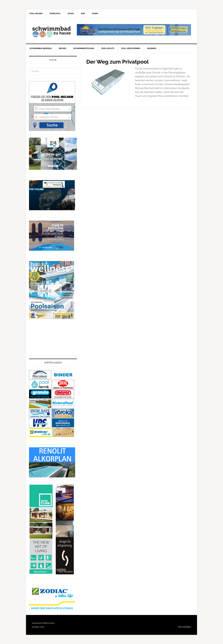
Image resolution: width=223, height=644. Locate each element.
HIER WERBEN (184, 627)
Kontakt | (36, 627)
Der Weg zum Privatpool (117, 62)
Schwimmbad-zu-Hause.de (52, 31)
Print (42, 627)
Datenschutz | (49, 623)
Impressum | (37, 623)
